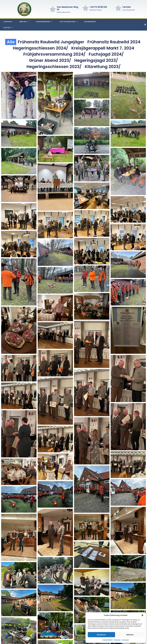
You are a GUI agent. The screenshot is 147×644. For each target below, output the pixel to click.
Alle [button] (11, 42)
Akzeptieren (101, 635)
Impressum (117, 640)
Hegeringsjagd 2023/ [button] (96, 60)
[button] (142, 615)
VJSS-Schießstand (68, 22)
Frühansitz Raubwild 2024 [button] (114, 42)
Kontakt (8, 28)
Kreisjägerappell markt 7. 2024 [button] (103, 48)
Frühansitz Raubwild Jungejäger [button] (51, 42)
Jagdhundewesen (44, 22)
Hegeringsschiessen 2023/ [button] (54, 67)
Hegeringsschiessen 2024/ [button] (40, 48)
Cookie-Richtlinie (108, 640)
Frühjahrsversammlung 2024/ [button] (54, 54)
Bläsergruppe (90, 22)
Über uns (24, 22)
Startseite (8, 22)
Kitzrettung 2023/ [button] (103, 67)
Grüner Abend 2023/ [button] (50, 60)
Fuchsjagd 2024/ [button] (106, 54)
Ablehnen (130, 635)
